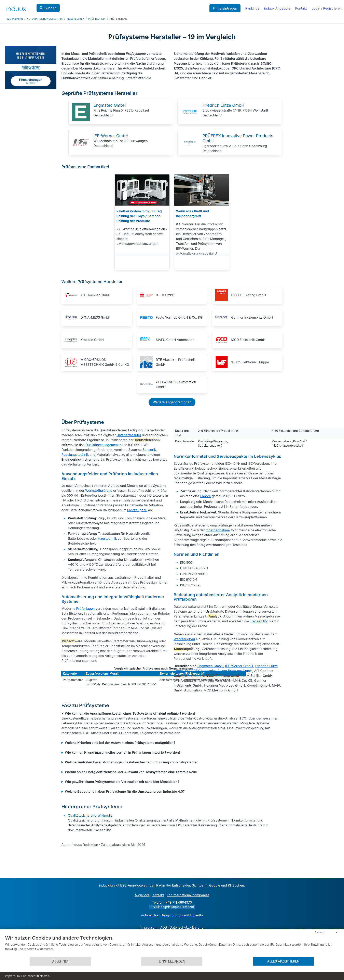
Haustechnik (107, 538)
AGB (163, 927)
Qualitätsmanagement (102, 445)
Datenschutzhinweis (36, 976)
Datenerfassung (129, 435)
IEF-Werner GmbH (111, 136)
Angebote (142, 895)
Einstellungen (172, 961)
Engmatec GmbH (109, 105)
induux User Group (156, 915)
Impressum (149, 927)
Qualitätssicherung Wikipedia (90, 815)
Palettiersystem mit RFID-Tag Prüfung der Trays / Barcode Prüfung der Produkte (139, 216)
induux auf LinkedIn (188, 915)
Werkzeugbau (184, 639)
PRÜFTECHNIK (97, 19)
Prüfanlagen (85, 609)
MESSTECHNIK (75, 19)
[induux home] (16, 8)
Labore (205, 496)
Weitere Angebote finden (172, 402)
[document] (172, 946)
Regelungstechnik (75, 455)
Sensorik (149, 450)
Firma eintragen (225, 8)
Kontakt (301, 8)
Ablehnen (61, 961)
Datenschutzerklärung (187, 927)
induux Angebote (277, 8)
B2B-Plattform (15, 19)
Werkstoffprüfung (99, 491)
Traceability (259, 621)
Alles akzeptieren (283, 961)
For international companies (188, 895)
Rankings (252, 8)
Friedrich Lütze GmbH (223, 105)
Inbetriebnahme (218, 530)
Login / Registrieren (327, 8)
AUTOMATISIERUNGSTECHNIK (45, 19)
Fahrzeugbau (137, 510)
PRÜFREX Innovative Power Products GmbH (219, 671)
